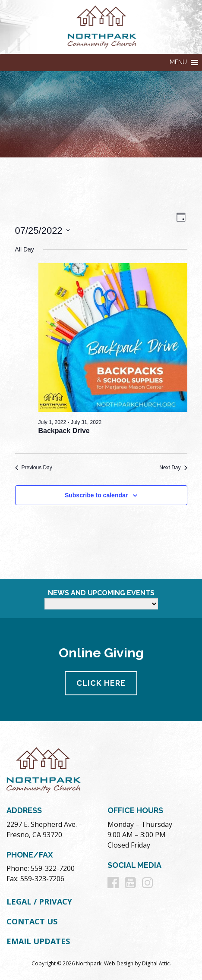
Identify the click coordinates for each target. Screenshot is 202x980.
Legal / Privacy (39, 901)
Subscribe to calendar (96, 495)
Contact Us (32, 921)
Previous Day (34, 468)
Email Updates (38, 941)
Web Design (119, 963)
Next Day (173, 468)
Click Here (101, 683)
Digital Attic (156, 963)
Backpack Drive (64, 431)
